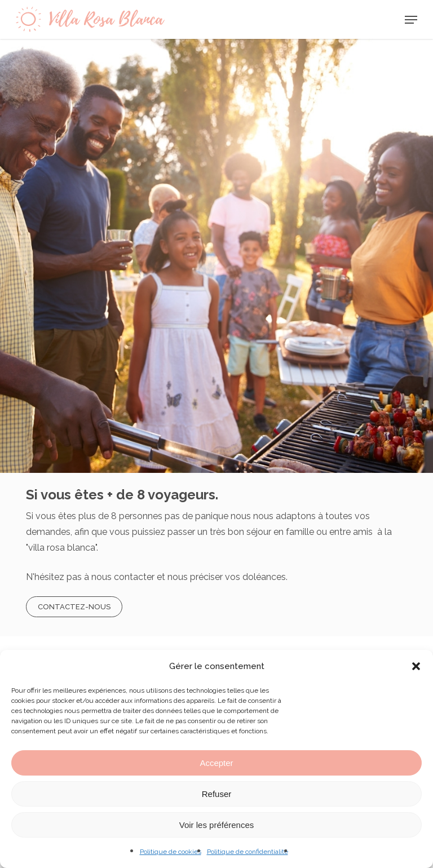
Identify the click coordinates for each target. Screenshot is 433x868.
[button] (416, 666)
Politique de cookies (171, 852)
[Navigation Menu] (411, 20)
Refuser (217, 794)
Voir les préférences (217, 825)
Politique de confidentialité (248, 852)
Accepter (216, 763)
